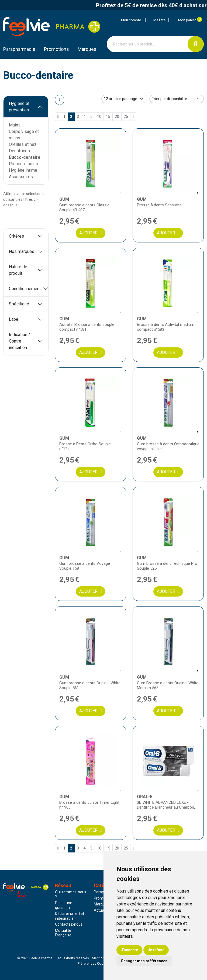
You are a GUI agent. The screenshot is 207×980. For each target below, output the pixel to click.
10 (99, 117)
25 (126, 117)
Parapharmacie (19, 49)
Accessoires (21, 177)
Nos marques (22, 251)
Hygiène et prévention (19, 107)
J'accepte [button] (129, 950)
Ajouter (90, 233)
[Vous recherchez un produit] (147, 44)
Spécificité (19, 304)
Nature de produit (18, 270)
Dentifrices (19, 151)
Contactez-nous (69, 924)
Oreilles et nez (23, 144)
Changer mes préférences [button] (144, 961)
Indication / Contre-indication (20, 341)
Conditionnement (25, 289)
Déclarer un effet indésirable (70, 916)
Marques (87, 49)
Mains (15, 125)
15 (108, 117)
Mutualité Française (63, 933)
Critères (16, 236)
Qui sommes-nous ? (71, 894)
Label (14, 319)
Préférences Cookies (94, 964)
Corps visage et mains (24, 135)
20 (117, 117)
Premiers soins (23, 164)
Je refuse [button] (156, 950)
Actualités (102, 910)
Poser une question (64, 905)
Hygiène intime (23, 170)
